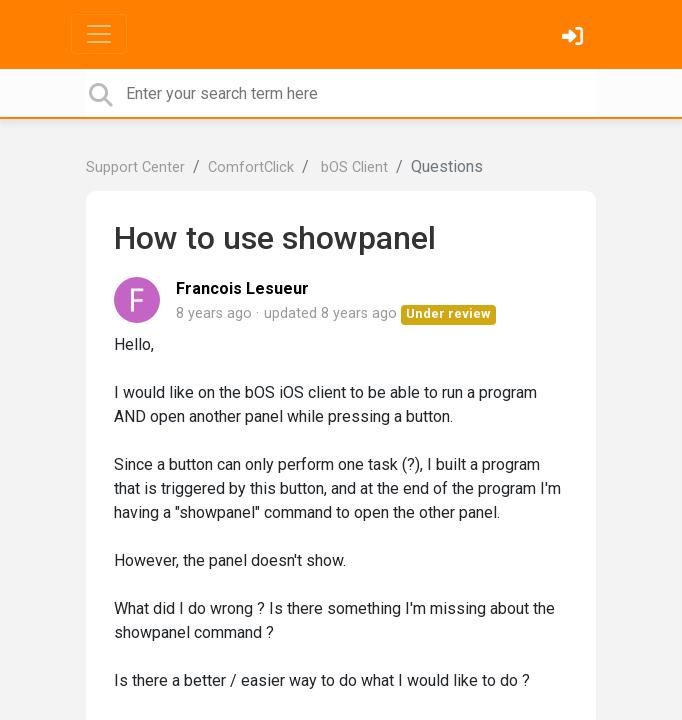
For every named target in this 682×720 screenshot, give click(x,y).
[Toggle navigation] (99, 34)
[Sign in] (575, 38)
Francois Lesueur (242, 288)
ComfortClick (251, 167)
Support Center (135, 167)
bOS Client (352, 167)
